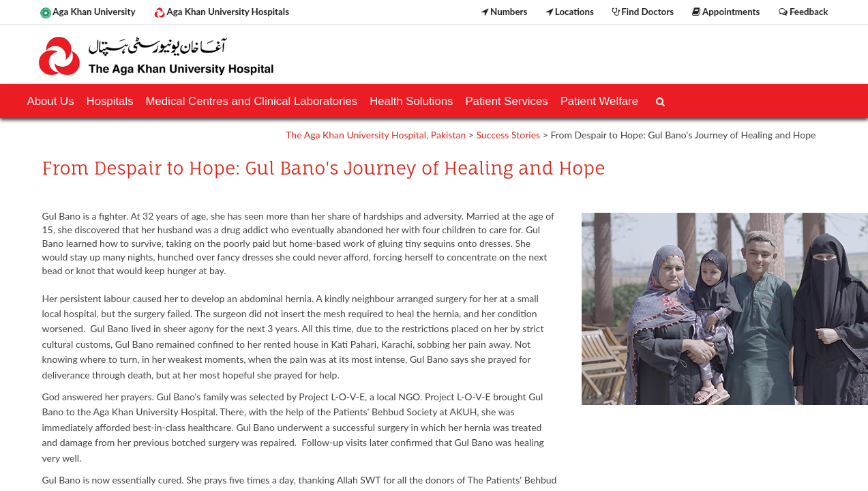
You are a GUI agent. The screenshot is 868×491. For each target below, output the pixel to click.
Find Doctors (643, 12)
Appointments (726, 12)
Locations (570, 12)
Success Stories (509, 135)
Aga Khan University (88, 12)
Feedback (804, 12)
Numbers (505, 12)
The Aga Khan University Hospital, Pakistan (376, 135)
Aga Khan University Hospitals (222, 12)
